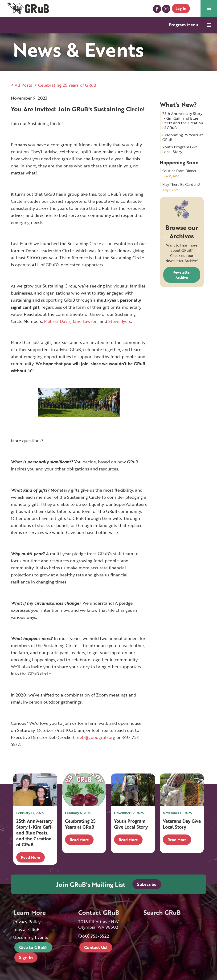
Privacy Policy (27, 922)
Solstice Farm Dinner (179, 171)
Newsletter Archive (182, 275)
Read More (31, 857)
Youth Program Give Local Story (180, 149)
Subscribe (147, 884)
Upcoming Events (31, 937)
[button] (209, 8)
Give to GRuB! (33, 947)
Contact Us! (96, 947)
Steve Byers (120, 321)
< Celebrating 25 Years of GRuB (65, 85)
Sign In (26, 957)
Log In (181, 8)
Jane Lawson (85, 321)
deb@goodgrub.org (96, 737)
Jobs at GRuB (26, 929)
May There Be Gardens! (181, 184)
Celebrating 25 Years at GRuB (183, 137)
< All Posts (21, 85)
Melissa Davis (57, 321)
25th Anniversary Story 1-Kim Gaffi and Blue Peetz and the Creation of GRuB (183, 121)
